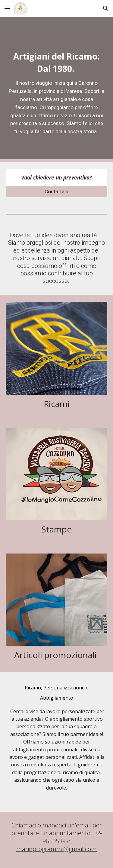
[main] (57, 89)
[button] (7, 8)
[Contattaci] (57, 192)
